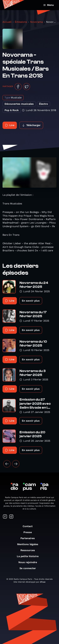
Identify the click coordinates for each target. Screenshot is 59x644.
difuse (43, 582)
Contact (29, 526)
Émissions (21, 22)
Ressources (29, 550)
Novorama (37, 22)
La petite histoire (29, 556)
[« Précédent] (7, 464)
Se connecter (29, 568)
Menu (49, 5)
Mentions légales (29, 544)
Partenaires (29, 538)
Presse (29, 532)
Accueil (7, 22)
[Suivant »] (16, 464)
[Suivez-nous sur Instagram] (11, 517)
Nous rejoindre (29, 562)
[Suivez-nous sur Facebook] (5, 517)
